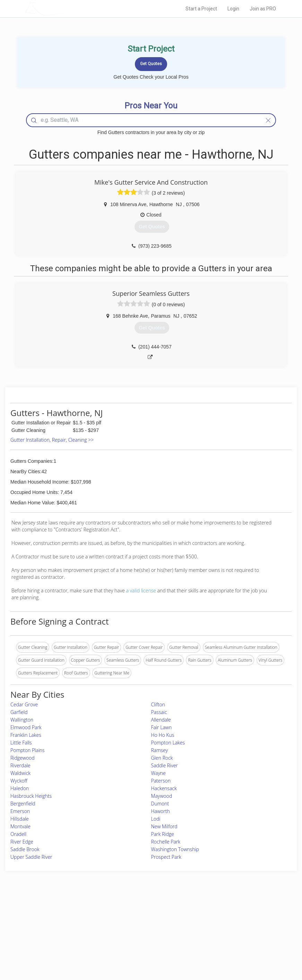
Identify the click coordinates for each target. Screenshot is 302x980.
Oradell (18, 834)
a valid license (141, 590)
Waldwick (20, 773)
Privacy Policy (218, 923)
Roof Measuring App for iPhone (145, 938)
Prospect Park (166, 857)
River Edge (22, 842)
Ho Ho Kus (163, 735)
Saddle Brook (25, 849)
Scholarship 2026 (221, 915)
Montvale (20, 826)
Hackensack (164, 788)
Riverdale (20, 765)
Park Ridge (163, 834)
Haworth (161, 811)
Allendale (161, 720)
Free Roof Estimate (64, 938)
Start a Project (201, 9)
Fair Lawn (162, 727)
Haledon (20, 788)
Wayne (158, 773)
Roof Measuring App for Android (146, 946)
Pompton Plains (28, 750)
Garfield (19, 712)
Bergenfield (23, 804)
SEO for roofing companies (230, 946)
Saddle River (165, 765)
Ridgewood (23, 758)
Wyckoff (19, 781)
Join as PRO (263, 9)
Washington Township (175, 849)
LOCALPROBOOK (65, 8)
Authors (212, 930)
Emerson (20, 811)
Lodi (156, 819)
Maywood (162, 796)
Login (233, 9)
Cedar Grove (24, 704)
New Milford (164, 826)
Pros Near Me (59, 923)
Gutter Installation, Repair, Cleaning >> (52, 440)
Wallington (22, 720)
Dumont (160, 804)
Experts (122, 923)
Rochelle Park (166, 842)
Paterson (161, 781)
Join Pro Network (132, 915)
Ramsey (160, 750)
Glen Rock (162, 758)
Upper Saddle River (31, 857)
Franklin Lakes (26, 735)
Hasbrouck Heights (31, 796)
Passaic (159, 712)
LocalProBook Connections (231, 938)
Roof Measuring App (135, 930)
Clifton (158, 704)
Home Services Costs (66, 915)
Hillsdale (20, 819)
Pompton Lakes (168, 743)
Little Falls (21, 743)
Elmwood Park (26, 727)
